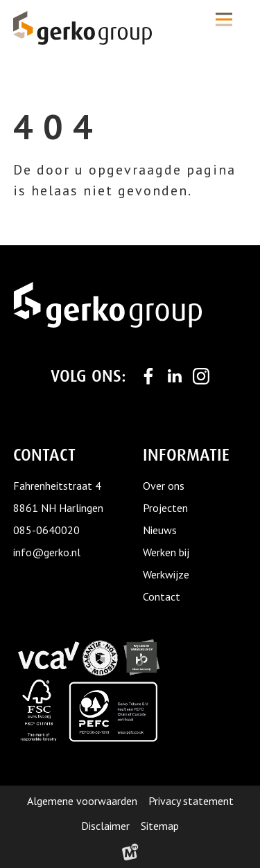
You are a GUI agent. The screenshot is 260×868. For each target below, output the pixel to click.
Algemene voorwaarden (82, 801)
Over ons (164, 486)
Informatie (186, 455)
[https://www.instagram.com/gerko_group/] (201, 376)
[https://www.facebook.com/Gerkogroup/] (148, 376)
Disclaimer (105, 826)
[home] (83, 28)
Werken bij (166, 552)
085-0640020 (46, 530)
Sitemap (160, 826)
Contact (162, 596)
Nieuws (160, 530)
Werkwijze (166, 574)
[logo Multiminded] (130, 854)
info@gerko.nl (47, 552)
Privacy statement (191, 801)
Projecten (165, 508)
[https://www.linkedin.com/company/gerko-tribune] (175, 376)
